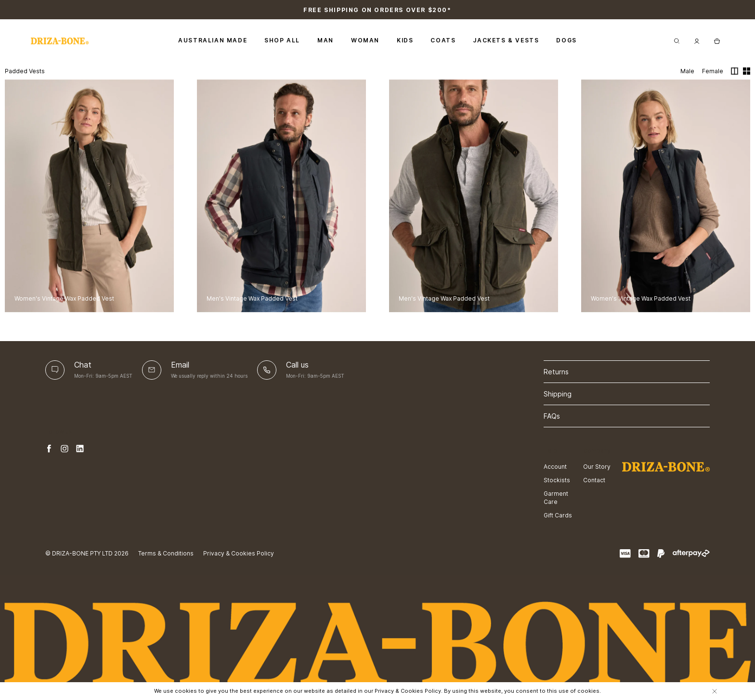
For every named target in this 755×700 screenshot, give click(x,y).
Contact (594, 480)
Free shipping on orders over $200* (377, 10)
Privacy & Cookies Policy (239, 553)
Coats (443, 40)
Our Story (597, 467)
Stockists (557, 480)
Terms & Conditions (166, 553)
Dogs (566, 40)
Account (555, 467)
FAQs (552, 416)
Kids (405, 40)
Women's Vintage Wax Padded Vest (64, 298)
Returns (556, 372)
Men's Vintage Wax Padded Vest (252, 298)
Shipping (558, 394)
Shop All (282, 40)
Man (325, 40)
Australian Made (213, 40)
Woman (365, 40)
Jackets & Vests (506, 40)
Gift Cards (558, 515)
